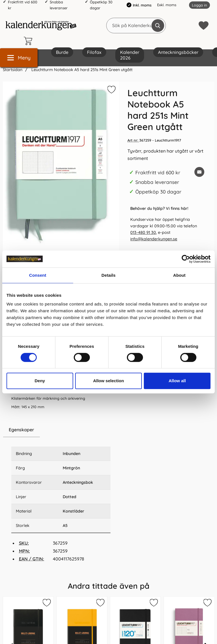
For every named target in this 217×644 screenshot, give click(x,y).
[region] (61, 430)
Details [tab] (108, 275)
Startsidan (13, 70)
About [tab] (179, 275)
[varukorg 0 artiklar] (29, 41)
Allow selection (108, 381)
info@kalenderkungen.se (154, 239)
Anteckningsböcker (178, 52)
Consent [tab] (38, 275)
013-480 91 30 (143, 232)
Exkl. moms (167, 5)
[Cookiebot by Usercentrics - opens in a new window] (186, 259)
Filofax (94, 52)
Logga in (199, 5)
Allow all (177, 381)
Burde (62, 52)
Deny (40, 381)
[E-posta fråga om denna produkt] (199, 172)
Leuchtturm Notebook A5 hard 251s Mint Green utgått (81, 70)
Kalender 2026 (130, 55)
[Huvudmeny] (19, 58)
